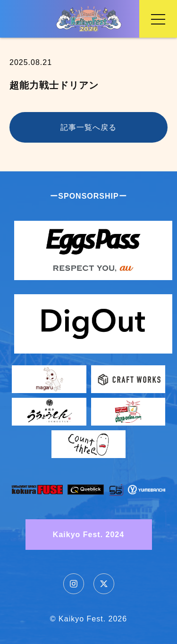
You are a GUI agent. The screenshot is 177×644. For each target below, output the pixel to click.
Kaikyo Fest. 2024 (88, 535)
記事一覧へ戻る (88, 127)
